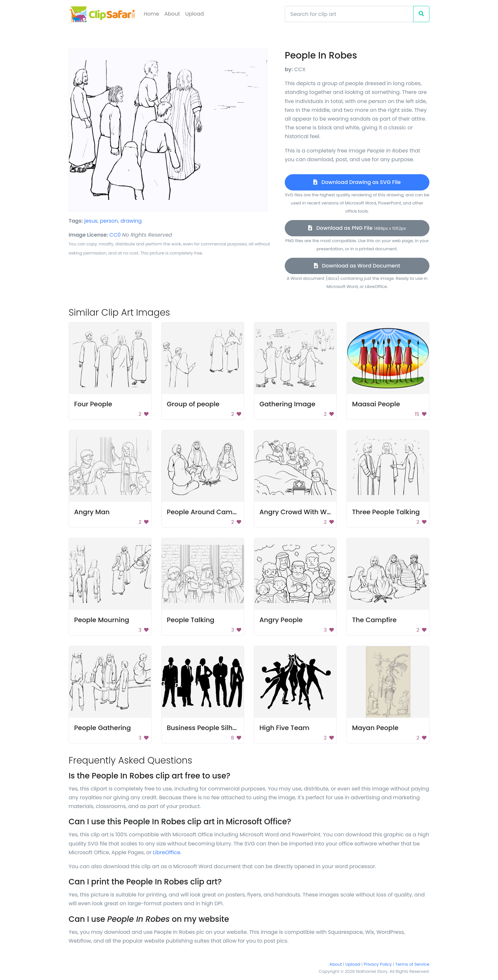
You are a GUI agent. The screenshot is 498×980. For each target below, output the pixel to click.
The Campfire (374, 620)
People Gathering (103, 728)
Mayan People (375, 728)
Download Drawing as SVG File (357, 182)
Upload (195, 14)
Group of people (193, 404)
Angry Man (92, 512)
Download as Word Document (357, 266)
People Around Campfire (207, 512)
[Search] (349, 14)
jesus (91, 221)
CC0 (115, 235)
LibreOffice (166, 852)
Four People (93, 404)
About (172, 14)
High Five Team (284, 728)
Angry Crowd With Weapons (305, 512)
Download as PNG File (357, 228)
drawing (131, 221)
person (109, 221)
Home (151, 14)
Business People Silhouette (210, 728)
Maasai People (376, 404)
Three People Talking (386, 512)
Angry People (281, 620)
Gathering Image (287, 404)
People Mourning (102, 620)
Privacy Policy (378, 964)
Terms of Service (412, 964)
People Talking (190, 620)
